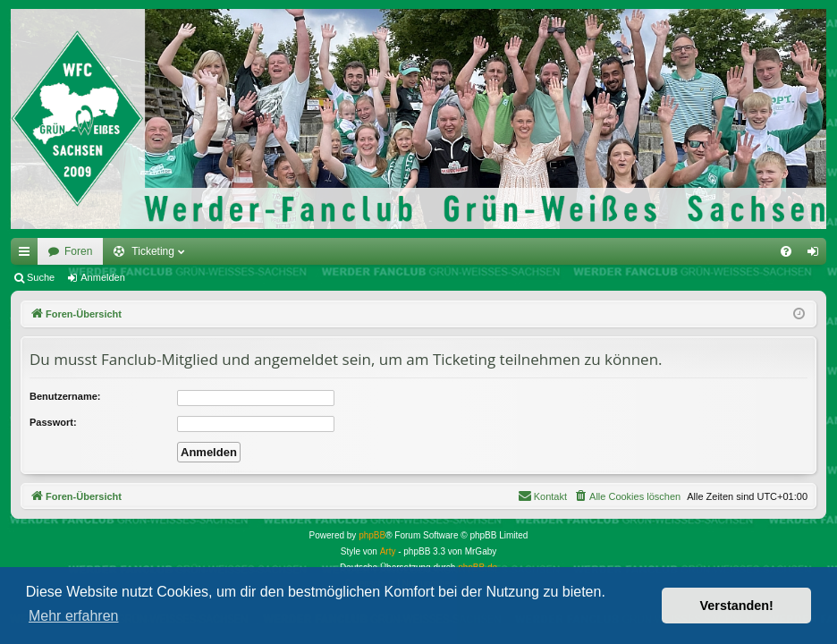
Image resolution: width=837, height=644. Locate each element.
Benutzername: (65, 396)
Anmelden (103, 277)
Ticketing (153, 251)
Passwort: (53, 422)
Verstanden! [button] (737, 606)
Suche (41, 277)
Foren (78, 251)
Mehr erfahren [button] (74, 616)
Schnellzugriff (28, 255)
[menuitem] (786, 251)
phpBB (372, 535)
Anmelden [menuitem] (817, 255)
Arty (388, 551)
